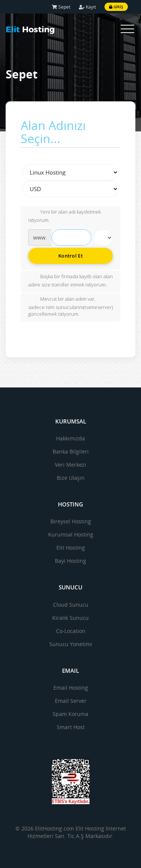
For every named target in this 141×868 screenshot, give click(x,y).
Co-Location (71, 631)
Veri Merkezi (70, 465)
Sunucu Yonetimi (71, 644)
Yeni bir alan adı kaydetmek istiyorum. (64, 216)
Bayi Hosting (70, 561)
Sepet (61, 7)
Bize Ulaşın (71, 478)
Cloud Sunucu (71, 605)
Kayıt (87, 7)
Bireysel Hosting (71, 521)
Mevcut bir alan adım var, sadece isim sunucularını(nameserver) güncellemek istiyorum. (70, 307)
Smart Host (71, 727)
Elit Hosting (71, 548)
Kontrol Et (70, 256)
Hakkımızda (70, 438)
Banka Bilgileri (71, 451)
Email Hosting (71, 688)
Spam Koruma (70, 714)
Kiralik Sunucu (70, 618)
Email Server (71, 701)
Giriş (116, 7)
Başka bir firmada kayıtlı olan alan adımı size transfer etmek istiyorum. (70, 280)
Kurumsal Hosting (71, 534)
